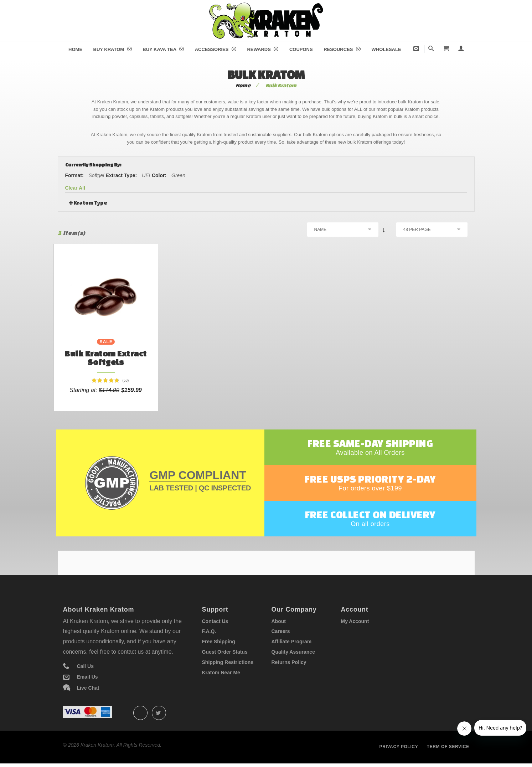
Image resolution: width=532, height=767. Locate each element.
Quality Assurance (293, 652)
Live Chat (88, 688)
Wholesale (386, 49)
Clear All (75, 188)
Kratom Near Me (221, 673)
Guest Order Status (225, 652)
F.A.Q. (209, 631)
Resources (342, 49)
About (279, 621)
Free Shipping (219, 642)
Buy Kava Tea (163, 49)
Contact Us (215, 621)
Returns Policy (289, 662)
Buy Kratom (113, 49)
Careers (281, 631)
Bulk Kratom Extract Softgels (106, 358)
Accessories (216, 49)
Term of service (448, 747)
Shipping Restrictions (228, 662)
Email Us (87, 677)
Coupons (301, 49)
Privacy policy (399, 747)
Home (75, 49)
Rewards (263, 49)
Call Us (85, 666)
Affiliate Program (292, 642)
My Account (355, 621)
